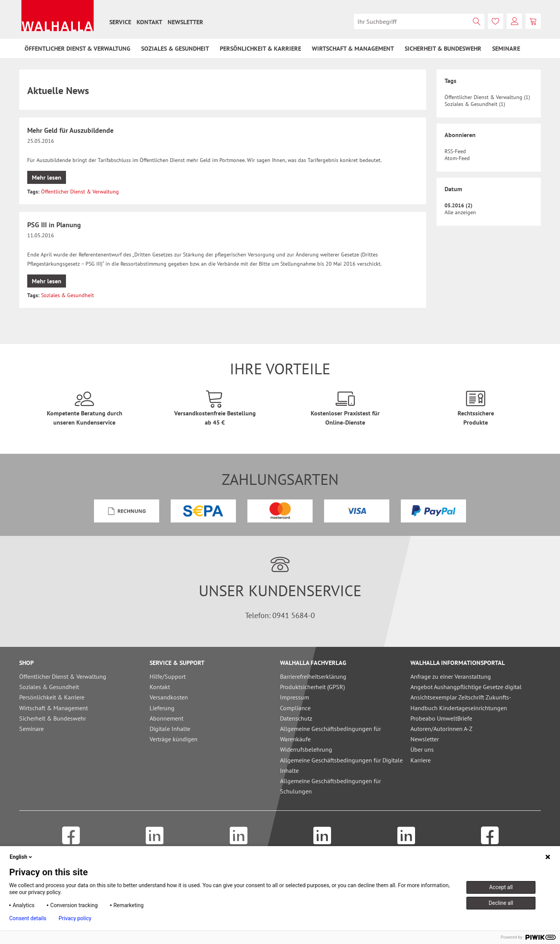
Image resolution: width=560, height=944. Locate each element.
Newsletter (185, 22)
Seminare (31, 729)
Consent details (28, 918)
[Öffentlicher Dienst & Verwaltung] (77, 48)
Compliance (295, 708)
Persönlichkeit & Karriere (52, 697)
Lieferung (162, 708)
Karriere (421, 760)
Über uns (422, 749)
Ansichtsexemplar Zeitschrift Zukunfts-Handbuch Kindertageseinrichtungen (461, 702)
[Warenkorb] (533, 21)
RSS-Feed (455, 151)
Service (120, 22)
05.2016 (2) (459, 205)
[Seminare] (506, 48)
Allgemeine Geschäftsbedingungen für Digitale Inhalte (341, 765)
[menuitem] (120, 22)
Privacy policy (75, 918)
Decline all (501, 903)
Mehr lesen (47, 177)
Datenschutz (296, 718)
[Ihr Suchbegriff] (419, 21)
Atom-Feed (457, 158)
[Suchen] (477, 21)
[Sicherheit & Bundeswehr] (443, 48)
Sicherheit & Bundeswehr (53, 718)
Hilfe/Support (168, 676)
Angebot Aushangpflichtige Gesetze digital (466, 687)
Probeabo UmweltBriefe (441, 718)
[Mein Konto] (514, 21)
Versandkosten (169, 697)
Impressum (295, 697)
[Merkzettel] (496, 21)
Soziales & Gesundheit (68, 295)
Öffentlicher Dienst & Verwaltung (80, 192)
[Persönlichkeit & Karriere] (260, 48)
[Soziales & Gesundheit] (175, 48)
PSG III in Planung (54, 225)
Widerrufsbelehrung (306, 749)
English (21, 857)
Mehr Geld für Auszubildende (70, 130)
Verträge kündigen (174, 739)
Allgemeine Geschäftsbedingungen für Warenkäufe (330, 734)
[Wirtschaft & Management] (353, 48)
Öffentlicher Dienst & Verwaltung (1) (487, 97)
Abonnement (166, 718)
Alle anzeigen (460, 212)
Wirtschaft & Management (54, 708)
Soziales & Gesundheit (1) (475, 104)
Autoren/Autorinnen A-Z (441, 729)
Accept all (501, 887)
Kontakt (149, 22)
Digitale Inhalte (170, 729)
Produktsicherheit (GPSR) (312, 687)
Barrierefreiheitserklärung (313, 676)
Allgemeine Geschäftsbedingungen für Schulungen (330, 786)
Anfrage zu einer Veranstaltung (451, 676)
